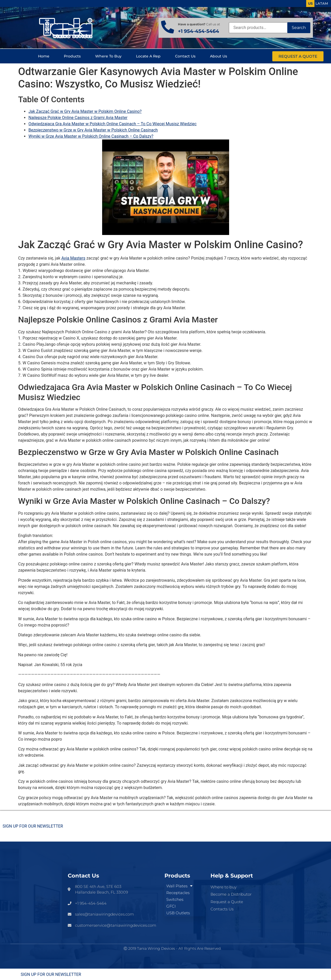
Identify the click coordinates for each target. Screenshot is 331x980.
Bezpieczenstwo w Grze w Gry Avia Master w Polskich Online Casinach (93, 130)
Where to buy (108, 56)
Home (44, 56)
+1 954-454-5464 (198, 31)
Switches (175, 899)
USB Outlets (178, 913)
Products (72, 56)
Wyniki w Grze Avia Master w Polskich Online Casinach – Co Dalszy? (91, 136)
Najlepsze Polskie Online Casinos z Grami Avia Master (78, 118)
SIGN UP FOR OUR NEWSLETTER (33, 826)
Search (299, 28)
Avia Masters (73, 258)
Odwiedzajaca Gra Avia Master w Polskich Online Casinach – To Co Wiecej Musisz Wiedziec (112, 124)
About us (219, 56)
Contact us (185, 56)
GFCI (171, 906)
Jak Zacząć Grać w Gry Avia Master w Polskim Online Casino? (85, 111)
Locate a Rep (148, 56)
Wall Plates (179, 886)
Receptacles (178, 893)
